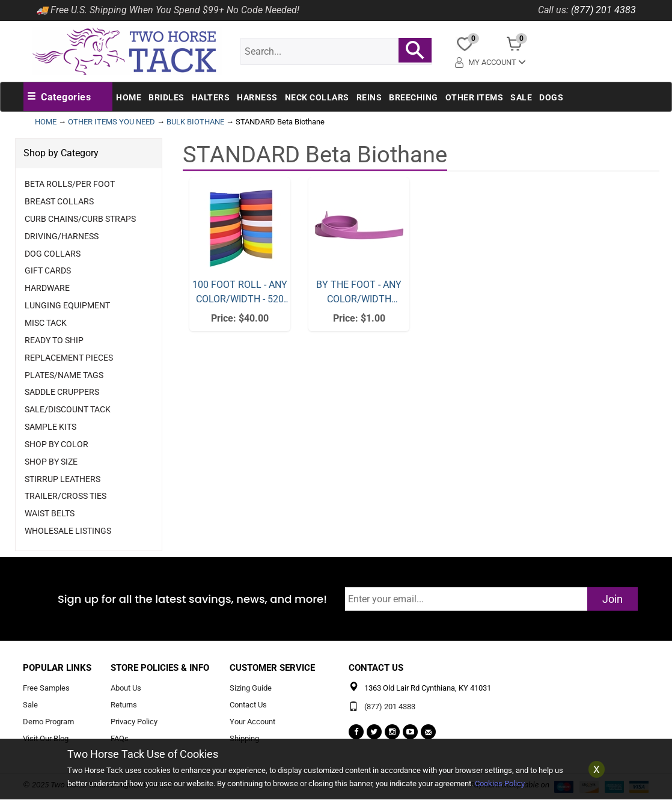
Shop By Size (51, 462)
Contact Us (248, 705)
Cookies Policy (500, 783)
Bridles (166, 97)
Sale (521, 97)
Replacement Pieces (69, 358)
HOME (46, 122)
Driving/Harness (62, 236)
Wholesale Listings (68, 531)
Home (129, 97)
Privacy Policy (134, 722)
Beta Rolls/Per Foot (70, 184)
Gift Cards (48, 270)
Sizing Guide (251, 689)
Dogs (551, 97)
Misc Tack (46, 323)
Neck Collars (317, 97)
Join (612, 599)
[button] (59, 97)
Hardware (47, 288)
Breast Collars (59, 201)
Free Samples (46, 689)
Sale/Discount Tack (68, 409)
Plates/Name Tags (64, 375)
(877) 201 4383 (603, 10)
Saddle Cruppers (62, 392)
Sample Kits (50, 427)
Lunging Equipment (67, 305)
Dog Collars (53, 254)
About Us (126, 689)
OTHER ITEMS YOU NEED (111, 122)
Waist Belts (50, 513)
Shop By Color (57, 444)
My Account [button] (491, 62)
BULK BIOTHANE (195, 122)
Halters (211, 97)
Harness (257, 97)
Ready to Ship (54, 340)
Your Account (252, 722)
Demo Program (48, 722)
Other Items (475, 97)
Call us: (553, 10)
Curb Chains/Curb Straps (80, 219)
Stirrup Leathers (63, 479)
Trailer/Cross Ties (66, 496)
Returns (124, 705)
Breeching (414, 97)
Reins (369, 97)
